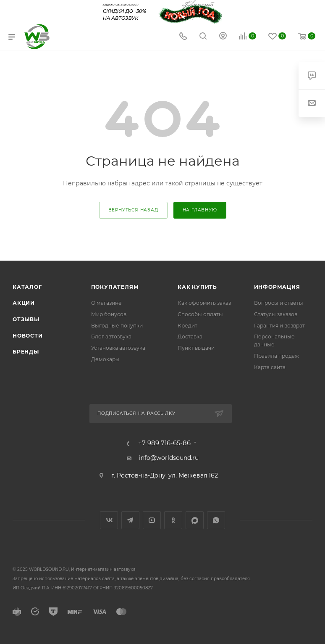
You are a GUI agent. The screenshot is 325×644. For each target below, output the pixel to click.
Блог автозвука (111, 337)
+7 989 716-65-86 (164, 443)
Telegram (130, 520)
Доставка (190, 337)
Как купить (197, 287)
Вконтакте (109, 520)
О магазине (106, 303)
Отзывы (26, 319)
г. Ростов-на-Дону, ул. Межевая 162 (165, 475)
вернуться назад (133, 210)
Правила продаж (277, 356)
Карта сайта (270, 367)
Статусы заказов (276, 314)
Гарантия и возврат (279, 326)
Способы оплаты (200, 314)
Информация (277, 287)
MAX (195, 520)
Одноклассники (173, 520)
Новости (28, 336)
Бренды (26, 352)
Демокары (105, 359)
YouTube (152, 520)
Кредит (187, 326)
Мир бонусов (109, 314)
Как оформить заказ (204, 303)
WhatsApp (216, 520)
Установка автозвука (118, 348)
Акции (24, 303)
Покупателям (115, 287)
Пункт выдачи (196, 348)
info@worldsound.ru (169, 458)
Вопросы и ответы (279, 303)
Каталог (27, 287)
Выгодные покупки (117, 326)
